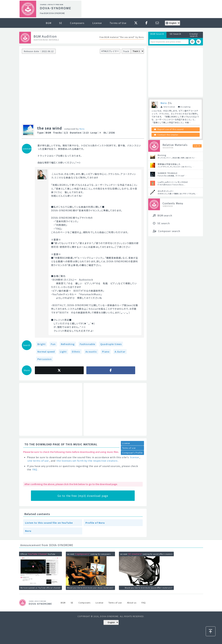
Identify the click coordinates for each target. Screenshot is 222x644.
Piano (106, 352)
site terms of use (38, 461)
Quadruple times (111, 344)
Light (63, 352)
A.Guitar (120, 352)
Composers (77, 23)
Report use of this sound (171, 129)
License (97, 23)
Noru (82, 129)
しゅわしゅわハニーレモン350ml (173, 182)
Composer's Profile (132, 453)
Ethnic (76, 352)
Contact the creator (168, 135)
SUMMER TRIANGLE (168, 173)
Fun (53, 344)
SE (61, 23)
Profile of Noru (95, 523)
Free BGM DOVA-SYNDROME (52, 13)
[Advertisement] (143, 9)
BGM (49, 23)
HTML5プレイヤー (110, 51)
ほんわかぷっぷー (166, 191)
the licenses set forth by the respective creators (87, 461)
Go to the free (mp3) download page (83, 496)
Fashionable (87, 344)
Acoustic (91, 352)
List (196, 146)
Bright (42, 344)
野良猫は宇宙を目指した (169, 164)
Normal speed (46, 352)
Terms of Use (118, 23)
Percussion (45, 359)
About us (132, 603)
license (134, 457)
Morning (162, 155)
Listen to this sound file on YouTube (49, 523)
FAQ (35, 469)
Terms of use (129, 448)
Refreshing (68, 344)
